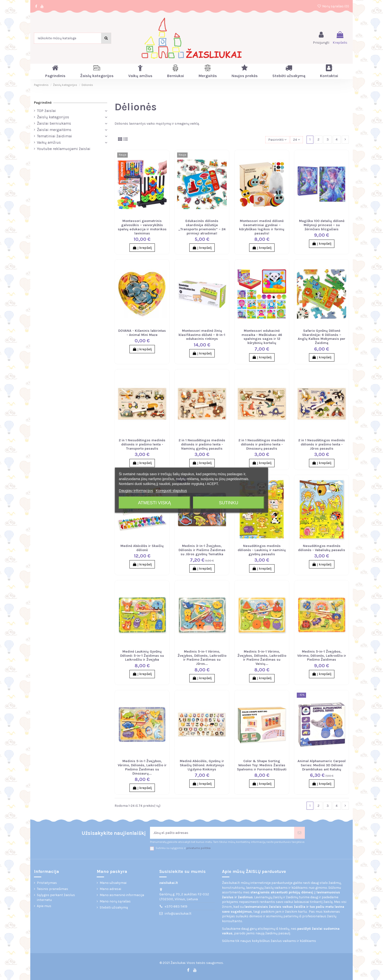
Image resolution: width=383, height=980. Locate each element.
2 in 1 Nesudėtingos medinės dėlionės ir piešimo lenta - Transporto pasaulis (142, 444)
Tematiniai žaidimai (54, 136)
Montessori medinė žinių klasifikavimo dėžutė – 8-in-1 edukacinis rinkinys (202, 335)
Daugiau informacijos (136, 490)
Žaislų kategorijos (53, 117)
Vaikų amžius (49, 142)
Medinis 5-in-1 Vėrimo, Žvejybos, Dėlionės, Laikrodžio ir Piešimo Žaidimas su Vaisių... (262, 658)
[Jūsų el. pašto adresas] (222, 833)
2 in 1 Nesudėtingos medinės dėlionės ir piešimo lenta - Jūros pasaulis (322, 444)
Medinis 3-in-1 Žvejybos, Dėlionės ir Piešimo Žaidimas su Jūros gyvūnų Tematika (202, 550)
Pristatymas (47, 883)
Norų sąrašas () (333, 6)
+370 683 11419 (176, 906)
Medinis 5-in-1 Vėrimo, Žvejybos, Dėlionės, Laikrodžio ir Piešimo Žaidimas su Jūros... (202, 658)
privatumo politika (198, 848)
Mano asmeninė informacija (122, 895)
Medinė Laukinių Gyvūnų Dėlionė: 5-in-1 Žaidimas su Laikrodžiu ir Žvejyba (142, 656)
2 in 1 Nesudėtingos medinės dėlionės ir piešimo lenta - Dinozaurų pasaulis (262, 444)
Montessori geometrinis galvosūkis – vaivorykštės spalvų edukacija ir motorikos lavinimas (142, 227)
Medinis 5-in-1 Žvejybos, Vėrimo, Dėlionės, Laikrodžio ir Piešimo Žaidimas (322, 656)
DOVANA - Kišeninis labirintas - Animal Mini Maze (142, 333)
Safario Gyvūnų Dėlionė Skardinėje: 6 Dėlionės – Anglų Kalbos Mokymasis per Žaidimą (322, 337)
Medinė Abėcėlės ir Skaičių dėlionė (142, 548)
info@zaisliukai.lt (178, 914)
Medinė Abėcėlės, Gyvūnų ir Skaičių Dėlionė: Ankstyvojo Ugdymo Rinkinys (202, 765)
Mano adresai (110, 889)
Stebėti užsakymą (114, 907)
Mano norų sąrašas (115, 901)
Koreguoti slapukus (171, 490)
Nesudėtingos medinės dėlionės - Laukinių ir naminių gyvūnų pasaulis (262, 550)
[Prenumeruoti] (299, 833)
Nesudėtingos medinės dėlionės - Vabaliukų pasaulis (322, 548)
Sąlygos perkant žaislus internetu (56, 897)
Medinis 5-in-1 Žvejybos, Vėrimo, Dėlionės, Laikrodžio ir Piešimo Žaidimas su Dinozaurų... (142, 767)
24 (297, 140)
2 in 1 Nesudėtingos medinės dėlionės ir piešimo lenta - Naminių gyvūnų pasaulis (202, 444)
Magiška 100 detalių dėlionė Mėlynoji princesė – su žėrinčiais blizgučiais (322, 225)
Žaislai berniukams (54, 123)
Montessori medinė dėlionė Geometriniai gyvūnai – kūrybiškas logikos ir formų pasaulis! (262, 227)
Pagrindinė (43, 103)
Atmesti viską (154, 503)
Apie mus (44, 906)
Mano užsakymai (113, 883)
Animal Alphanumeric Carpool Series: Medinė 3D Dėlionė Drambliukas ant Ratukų (322, 765)
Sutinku (229, 503)
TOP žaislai (46, 111)
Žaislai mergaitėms (54, 130)
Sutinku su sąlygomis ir (183, 848)
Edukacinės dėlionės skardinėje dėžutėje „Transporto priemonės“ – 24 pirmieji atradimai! (202, 227)
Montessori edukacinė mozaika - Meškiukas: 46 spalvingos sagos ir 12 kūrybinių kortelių (262, 337)
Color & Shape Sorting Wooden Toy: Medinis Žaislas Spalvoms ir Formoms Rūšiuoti (262, 765)
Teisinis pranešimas (53, 889)
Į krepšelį (142, 248)
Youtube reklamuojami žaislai (64, 149)
